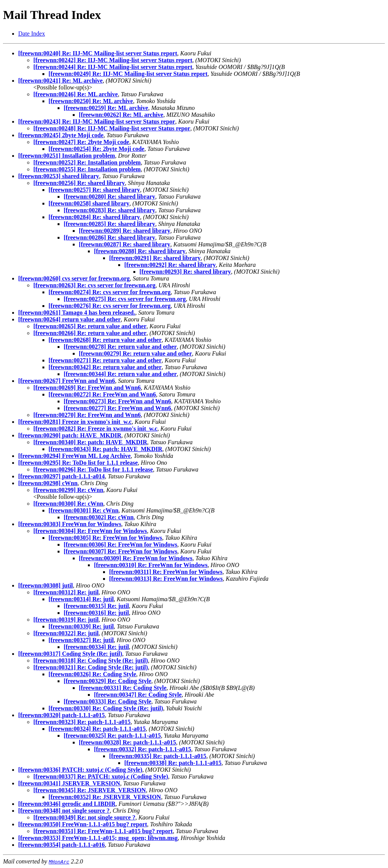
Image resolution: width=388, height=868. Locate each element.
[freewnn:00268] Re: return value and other (105, 340)
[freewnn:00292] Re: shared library (170, 265)
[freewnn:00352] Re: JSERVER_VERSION (105, 797)
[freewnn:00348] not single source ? (64, 811)
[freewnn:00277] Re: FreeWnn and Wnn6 (117, 408)
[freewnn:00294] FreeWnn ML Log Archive (74, 456)
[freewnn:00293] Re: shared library (185, 272)
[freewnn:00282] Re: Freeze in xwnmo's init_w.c (95, 429)
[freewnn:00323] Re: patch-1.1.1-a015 (82, 722)
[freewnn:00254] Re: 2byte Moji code (96, 149)
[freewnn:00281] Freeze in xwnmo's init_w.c (75, 422)
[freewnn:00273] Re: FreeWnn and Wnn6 (117, 401)
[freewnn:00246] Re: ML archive (76, 94)
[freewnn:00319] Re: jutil (66, 620)
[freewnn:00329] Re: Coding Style (107, 681)
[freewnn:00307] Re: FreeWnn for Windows (120, 551)
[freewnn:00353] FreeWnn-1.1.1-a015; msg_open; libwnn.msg (98, 838)
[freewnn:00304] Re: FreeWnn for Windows (90, 531)
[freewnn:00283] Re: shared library (110, 210)
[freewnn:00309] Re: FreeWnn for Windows (136, 558)
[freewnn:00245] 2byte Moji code (61, 135)
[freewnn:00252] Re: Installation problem (87, 162)
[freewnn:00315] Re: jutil (96, 606)
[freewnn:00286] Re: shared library (110, 237)
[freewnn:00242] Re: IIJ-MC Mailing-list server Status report (113, 60)
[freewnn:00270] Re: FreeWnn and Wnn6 (87, 415)
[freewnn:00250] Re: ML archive (91, 101)
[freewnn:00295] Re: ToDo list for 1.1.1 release (78, 463)
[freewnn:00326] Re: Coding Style (92, 674)
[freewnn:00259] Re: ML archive (106, 108)
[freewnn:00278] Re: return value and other (120, 347)
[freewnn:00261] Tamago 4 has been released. (77, 313)
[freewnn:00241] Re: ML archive (60, 81)
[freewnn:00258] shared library (89, 203)
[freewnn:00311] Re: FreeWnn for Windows (166, 572)
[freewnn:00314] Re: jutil (81, 599)
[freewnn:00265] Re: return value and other (90, 326)
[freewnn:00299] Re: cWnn (68, 490)
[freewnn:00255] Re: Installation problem (87, 169)
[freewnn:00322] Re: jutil (66, 633)
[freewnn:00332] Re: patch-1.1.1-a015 (143, 749)
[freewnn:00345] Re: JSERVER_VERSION (90, 790)
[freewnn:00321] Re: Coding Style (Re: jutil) (91, 667)
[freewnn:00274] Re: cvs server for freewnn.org (110, 292)
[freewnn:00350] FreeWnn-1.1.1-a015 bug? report (83, 824)
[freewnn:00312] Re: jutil (66, 592)
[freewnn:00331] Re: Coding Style (123, 688)
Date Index (32, 34)
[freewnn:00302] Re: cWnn (99, 517)
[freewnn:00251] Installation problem (66, 156)
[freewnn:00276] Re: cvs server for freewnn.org (110, 306)
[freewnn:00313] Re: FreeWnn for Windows (166, 579)
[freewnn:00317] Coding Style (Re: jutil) (70, 654)
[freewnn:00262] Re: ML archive (121, 115)
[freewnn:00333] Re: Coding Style (107, 701)
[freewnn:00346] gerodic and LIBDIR (67, 804)
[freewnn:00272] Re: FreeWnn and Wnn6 (102, 394)
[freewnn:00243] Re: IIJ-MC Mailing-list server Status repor (97, 121)
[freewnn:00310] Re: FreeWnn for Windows (151, 565)
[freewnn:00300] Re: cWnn (68, 504)
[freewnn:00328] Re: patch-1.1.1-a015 (128, 742)
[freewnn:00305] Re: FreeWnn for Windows (105, 538)
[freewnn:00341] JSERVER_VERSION (69, 783)
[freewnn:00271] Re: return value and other (105, 360)
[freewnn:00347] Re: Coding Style (138, 695)
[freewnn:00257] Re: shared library (94, 190)
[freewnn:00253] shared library (59, 176)
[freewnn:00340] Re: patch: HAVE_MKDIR (90, 442)
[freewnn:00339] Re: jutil (81, 626)
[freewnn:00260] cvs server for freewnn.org (74, 278)
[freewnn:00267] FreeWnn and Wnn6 (67, 381)
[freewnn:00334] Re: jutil (96, 647)
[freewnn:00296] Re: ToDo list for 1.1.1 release (93, 469)
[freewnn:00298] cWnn (48, 483)
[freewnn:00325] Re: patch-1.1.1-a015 (112, 736)
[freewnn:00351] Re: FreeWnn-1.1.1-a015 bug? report (103, 831)
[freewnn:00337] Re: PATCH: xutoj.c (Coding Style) (101, 776)
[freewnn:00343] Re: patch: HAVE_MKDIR (105, 449)
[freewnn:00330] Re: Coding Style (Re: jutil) (106, 708)
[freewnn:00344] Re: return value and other (120, 374)
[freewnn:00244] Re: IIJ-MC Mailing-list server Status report (113, 67)
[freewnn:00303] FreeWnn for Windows (70, 524)
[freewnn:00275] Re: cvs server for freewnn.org (125, 299)
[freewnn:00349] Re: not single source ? (84, 817)
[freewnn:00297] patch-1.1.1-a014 (62, 476)
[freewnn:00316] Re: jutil (96, 613)
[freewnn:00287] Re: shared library (125, 244)
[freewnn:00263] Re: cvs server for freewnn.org (94, 285)
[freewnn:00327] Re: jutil (81, 640)
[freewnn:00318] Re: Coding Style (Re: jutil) (91, 660)
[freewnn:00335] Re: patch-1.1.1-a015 (158, 756)
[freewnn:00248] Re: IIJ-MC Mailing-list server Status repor (112, 128)
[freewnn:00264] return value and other (70, 319)
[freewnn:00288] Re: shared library (140, 251)
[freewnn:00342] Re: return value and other (105, 367)
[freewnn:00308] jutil (45, 585)
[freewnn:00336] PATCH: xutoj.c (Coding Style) (80, 770)
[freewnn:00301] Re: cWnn (84, 510)
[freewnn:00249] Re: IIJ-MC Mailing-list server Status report (128, 74)
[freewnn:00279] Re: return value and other (135, 353)
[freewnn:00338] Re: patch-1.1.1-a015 (173, 763)
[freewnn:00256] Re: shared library (79, 183)
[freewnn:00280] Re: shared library (110, 197)
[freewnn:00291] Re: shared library (155, 258)
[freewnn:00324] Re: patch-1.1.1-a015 (97, 729)
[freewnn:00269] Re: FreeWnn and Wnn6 (87, 388)
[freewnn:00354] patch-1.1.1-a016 (62, 845)
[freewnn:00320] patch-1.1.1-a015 (62, 715)
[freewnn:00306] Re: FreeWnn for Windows (120, 544)
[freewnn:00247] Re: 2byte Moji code (81, 142)
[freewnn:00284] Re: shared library (94, 217)
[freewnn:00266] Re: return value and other (90, 333)
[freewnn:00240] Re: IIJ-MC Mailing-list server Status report (98, 53)
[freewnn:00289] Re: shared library (125, 231)
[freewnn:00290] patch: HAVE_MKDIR (70, 435)
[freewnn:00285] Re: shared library (110, 224)
